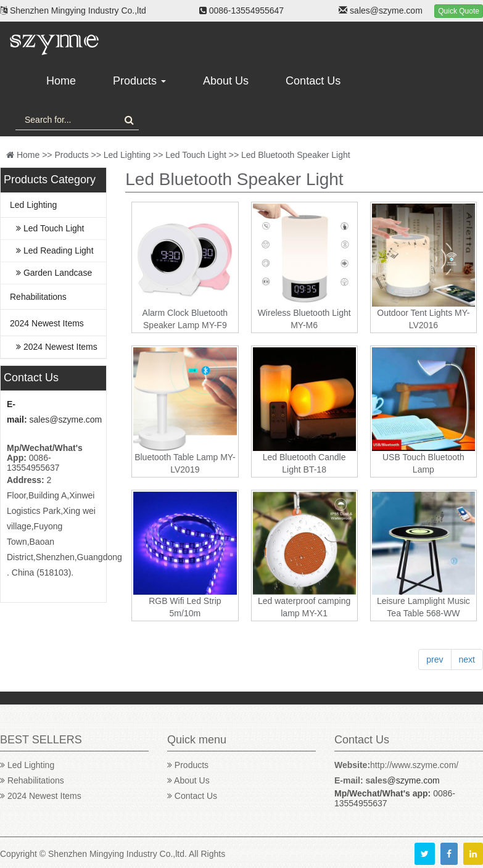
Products (139, 81)
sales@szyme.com (66, 420)
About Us (226, 81)
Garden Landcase (54, 273)
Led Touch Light (196, 155)
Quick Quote (459, 11)
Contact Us (313, 81)
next (467, 659)
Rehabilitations (38, 297)
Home (61, 81)
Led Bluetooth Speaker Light (296, 155)
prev (435, 659)
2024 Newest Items (47, 323)
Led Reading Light (55, 250)
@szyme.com (414, 780)
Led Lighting (127, 155)
